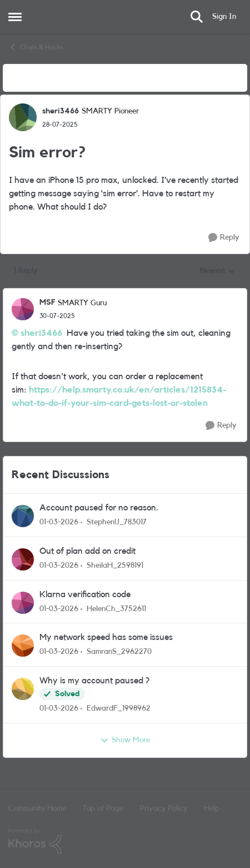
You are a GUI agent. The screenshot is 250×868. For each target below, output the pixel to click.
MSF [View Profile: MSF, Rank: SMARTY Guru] (47, 302)
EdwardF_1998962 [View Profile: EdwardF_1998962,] (119, 708)
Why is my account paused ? (94, 681)
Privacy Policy (164, 809)
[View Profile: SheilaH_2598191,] (23, 559)
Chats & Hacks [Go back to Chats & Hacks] (36, 47)
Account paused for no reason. (99, 508)
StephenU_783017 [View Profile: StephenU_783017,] (117, 522)
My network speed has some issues (106, 637)
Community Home (37, 809)
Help (212, 809)
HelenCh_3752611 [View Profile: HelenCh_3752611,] (116, 608)
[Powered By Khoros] (125, 841)
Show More (125, 741)
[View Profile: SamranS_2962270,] (23, 646)
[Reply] (224, 238)
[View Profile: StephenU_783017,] (23, 516)
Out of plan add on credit (87, 551)
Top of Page (103, 809)
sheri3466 (41, 333)
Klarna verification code (85, 594)
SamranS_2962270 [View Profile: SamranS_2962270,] (119, 652)
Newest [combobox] (218, 272)
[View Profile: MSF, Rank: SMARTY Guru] (23, 309)
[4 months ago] (59, 522)
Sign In (224, 17)
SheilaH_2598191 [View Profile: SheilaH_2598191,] (115, 566)
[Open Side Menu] (15, 17)
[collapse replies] (125, 294)
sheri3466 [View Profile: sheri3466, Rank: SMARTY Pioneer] (61, 111)
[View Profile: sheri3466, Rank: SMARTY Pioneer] (23, 117)
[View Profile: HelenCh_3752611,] (23, 603)
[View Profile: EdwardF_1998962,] (23, 689)
